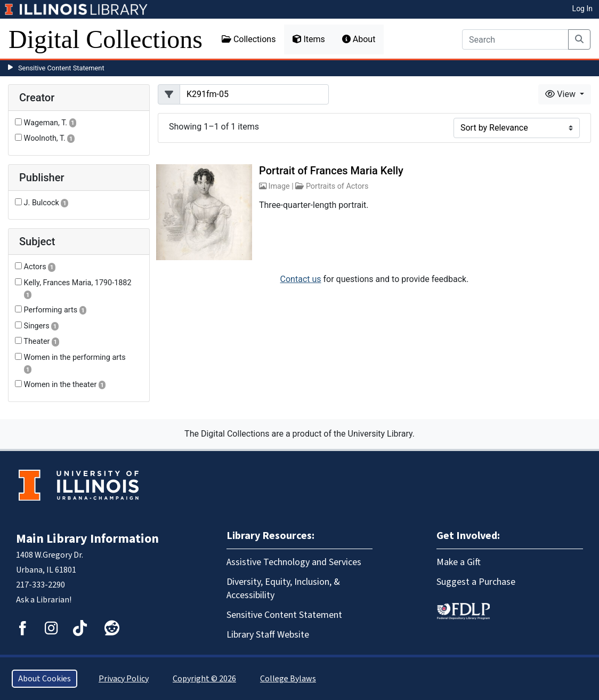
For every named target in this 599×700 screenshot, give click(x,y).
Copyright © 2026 (204, 679)
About (359, 39)
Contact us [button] (301, 279)
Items (309, 39)
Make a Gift (459, 562)
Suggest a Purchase (476, 582)
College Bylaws (288, 679)
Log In (582, 9)
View (561, 94)
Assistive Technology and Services (294, 562)
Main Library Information (87, 539)
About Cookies (44, 679)
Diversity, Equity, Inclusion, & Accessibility (283, 589)
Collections (249, 39)
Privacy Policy (124, 679)
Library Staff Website (268, 635)
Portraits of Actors (337, 186)
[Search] (515, 39)
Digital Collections (106, 39)
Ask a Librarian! (44, 600)
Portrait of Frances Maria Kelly (331, 171)
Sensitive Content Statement (61, 68)
